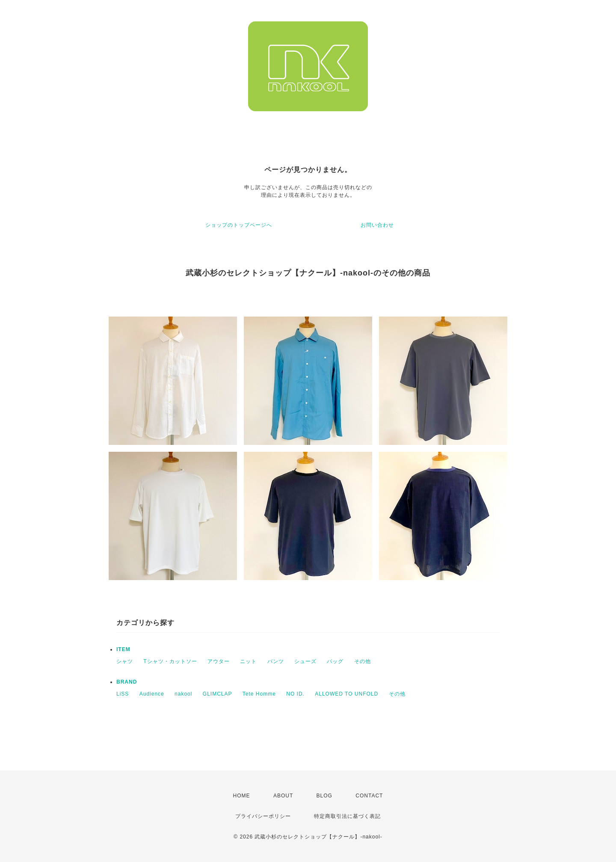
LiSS (123, 694)
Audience (152, 694)
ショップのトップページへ (239, 225)
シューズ (305, 661)
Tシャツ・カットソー (170, 661)
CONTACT (369, 796)
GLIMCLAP (218, 694)
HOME (242, 796)
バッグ (335, 661)
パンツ (276, 661)
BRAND (127, 682)
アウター (219, 661)
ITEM (123, 649)
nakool (183, 694)
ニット (248, 661)
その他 (363, 661)
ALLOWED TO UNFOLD (346, 694)
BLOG (324, 796)
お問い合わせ (377, 225)
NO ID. (295, 694)
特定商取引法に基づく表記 (347, 816)
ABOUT (283, 796)
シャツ (125, 661)
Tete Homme (259, 694)
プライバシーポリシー (263, 816)
